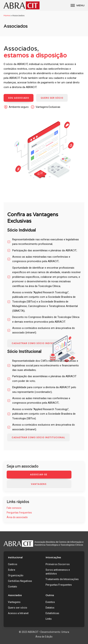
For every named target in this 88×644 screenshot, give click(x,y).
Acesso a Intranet (18, 613)
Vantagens (14, 602)
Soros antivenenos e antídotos (58, 572)
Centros (13, 564)
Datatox (50, 608)
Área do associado (17, 517)
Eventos (50, 602)
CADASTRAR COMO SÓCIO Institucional (38, 437)
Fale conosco (14, 508)
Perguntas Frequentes (59, 585)
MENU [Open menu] (77, 5)
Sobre (12, 570)
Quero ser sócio (18, 608)
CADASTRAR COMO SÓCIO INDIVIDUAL (36, 343)
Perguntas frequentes (19, 513)
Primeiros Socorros (58, 564)
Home (7, 15)
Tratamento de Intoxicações (62, 579)
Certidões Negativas (20, 581)
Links (49, 619)
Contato (13, 587)
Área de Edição (44, 637)
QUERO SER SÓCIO (52, 98)
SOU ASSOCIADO (19, 98)
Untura (65, 632)
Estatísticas (52, 613)
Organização (16, 575)
